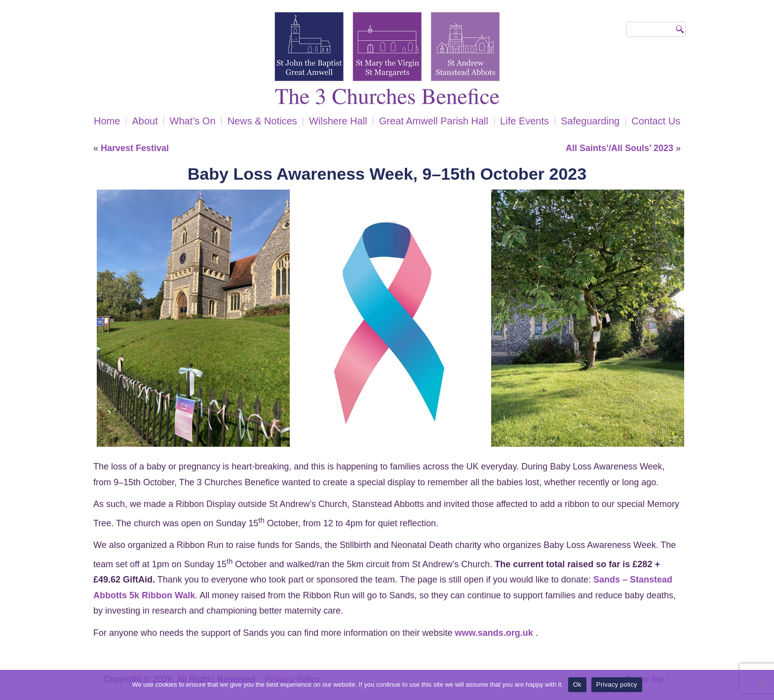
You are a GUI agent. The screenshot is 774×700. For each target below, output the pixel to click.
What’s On (193, 121)
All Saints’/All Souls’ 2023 (619, 148)
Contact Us (656, 121)
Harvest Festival (135, 148)
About (145, 121)
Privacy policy (617, 684)
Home (107, 121)
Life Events (524, 121)
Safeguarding (590, 121)
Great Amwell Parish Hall (434, 121)
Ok (577, 684)
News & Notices (262, 121)
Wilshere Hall (338, 121)
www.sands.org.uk (494, 633)
